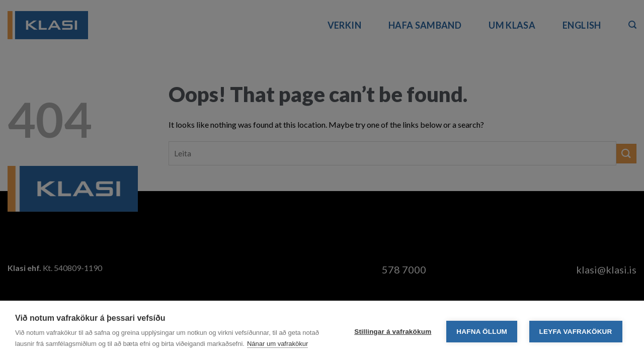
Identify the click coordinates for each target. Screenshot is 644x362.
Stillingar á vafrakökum (393, 332)
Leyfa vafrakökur (576, 332)
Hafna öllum (482, 332)
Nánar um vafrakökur (277, 344)
